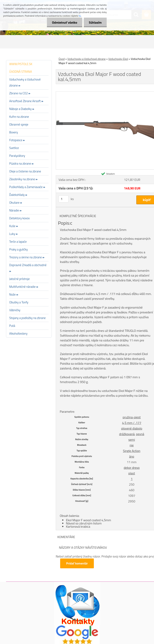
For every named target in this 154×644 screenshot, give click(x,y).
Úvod (62, 59)
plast (132, 473)
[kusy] (64, 199)
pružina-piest (132, 417)
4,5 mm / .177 (132, 423)
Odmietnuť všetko (65, 22)
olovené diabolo (132, 428)
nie (132, 445)
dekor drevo (132, 468)
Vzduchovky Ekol (118, 59)
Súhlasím (95, 22)
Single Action (132, 451)
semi (132, 440)
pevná (140, 434)
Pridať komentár (77, 563)
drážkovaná (127, 434)
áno (132, 456)
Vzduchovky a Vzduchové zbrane (86, 59)
